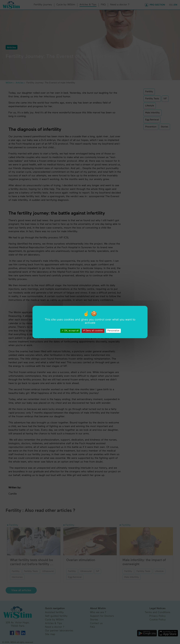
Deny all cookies (93, 331)
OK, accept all (70, 331)
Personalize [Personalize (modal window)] (113, 331)
